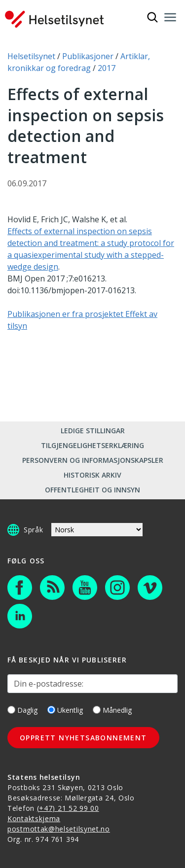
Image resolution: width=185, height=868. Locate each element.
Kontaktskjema (34, 818)
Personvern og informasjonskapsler (93, 460)
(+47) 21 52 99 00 (68, 808)
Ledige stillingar (93, 431)
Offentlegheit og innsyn (92, 490)
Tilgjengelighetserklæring (92, 445)
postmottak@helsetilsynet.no (59, 829)
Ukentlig (65, 710)
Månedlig (112, 710)
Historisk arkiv (92, 475)
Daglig (22, 710)
